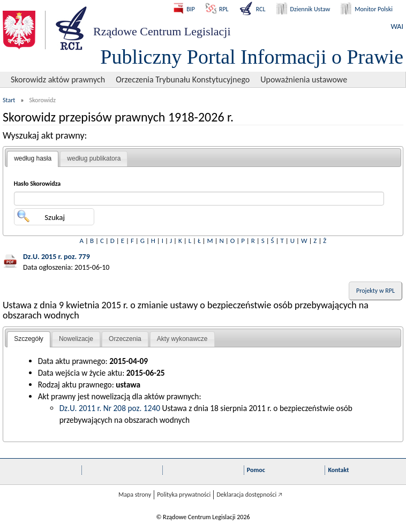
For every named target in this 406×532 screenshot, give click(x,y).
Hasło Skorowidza (37, 184)
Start (9, 100)
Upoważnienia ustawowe (304, 79)
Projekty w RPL (375, 291)
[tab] (33, 159)
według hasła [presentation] (33, 158)
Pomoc (256, 470)
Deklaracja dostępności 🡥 (249, 495)
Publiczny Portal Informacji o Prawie (252, 57)
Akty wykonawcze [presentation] (182, 339)
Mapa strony (135, 495)
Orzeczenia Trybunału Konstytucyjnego (183, 79)
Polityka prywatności (184, 495)
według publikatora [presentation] (94, 158)
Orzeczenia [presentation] (125, 339)
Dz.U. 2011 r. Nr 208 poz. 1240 (110, 408)
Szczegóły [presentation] (29, 339)
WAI (397, 26)
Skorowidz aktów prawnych (58, 79)
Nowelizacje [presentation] (76, 339)
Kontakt (338, 470)
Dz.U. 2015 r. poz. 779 (57, 257)
